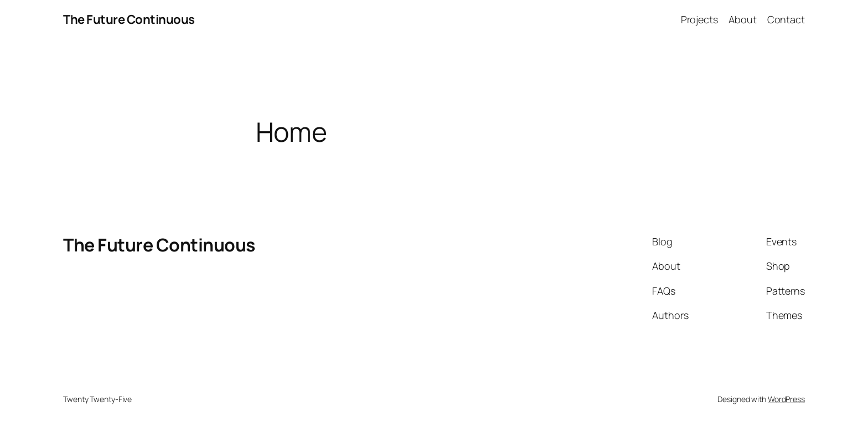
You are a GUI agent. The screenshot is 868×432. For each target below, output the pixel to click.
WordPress (786, 399)
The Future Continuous (129, 19)
